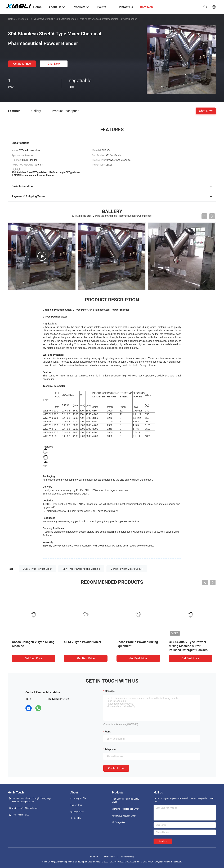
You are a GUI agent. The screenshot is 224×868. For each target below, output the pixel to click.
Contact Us (76, 818)
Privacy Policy (127, 857)
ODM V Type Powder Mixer (37, 569)
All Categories (118, 822)
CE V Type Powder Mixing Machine (81, 569)
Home (11, 19)
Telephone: (111, 749)
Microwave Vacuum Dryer (124, 816)
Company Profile (78, 798)
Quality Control (77, 812)
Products (23, 19)
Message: (110, 691)
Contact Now (116, 768)
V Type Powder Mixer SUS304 (127, 569)
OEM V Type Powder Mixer (83, 642)
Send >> (163, 841)
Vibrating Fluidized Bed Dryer (125, 809)
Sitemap (94, 857)
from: (108, 732)
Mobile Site (109, 857)
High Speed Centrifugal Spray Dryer (126, 800)
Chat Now (54, 64)
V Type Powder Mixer (42, 19)
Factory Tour (76, 805)
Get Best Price (22, 64)
